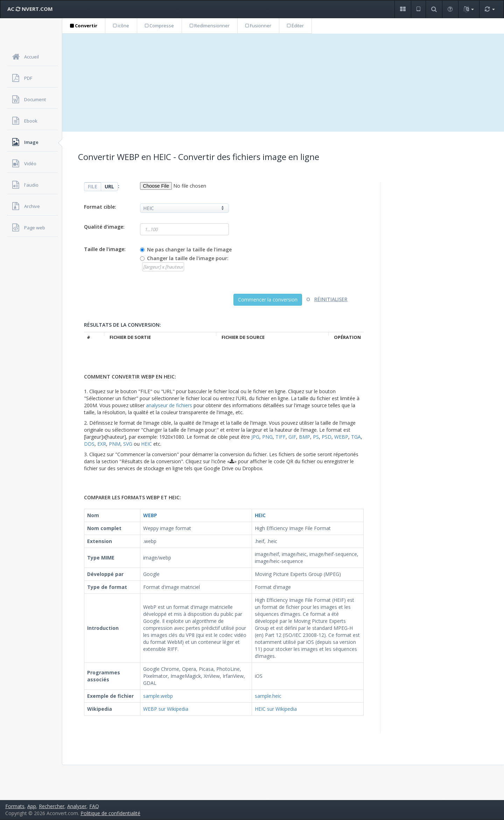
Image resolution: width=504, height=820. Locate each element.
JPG (255, 437)
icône (121, 26)
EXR (102, 444)
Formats (15, 806)
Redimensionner (210, 26)
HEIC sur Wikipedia (276, 709)
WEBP (341, 437)
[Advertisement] (283, 83)
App (32, 806)
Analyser (77, 806)
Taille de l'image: (105, 249)
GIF (292, 437)
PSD (327, 437)
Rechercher (52, 806)
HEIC (146, 444)
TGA (356, 437)
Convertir (84, 26)
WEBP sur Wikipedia (166, 709)
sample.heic (268, 696)
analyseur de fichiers (169, 405)
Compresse (159, 26)
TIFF (281, 437)
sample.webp (158, 696)
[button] (403, 9)
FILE (93, 186)
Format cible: (100, 207)
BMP (304, 437)
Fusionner (258, 26)
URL (109, 186)
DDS (89, 444)
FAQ (94, 806)
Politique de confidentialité (110, 813)
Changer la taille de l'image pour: (188, 258)
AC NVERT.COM (30, 9)
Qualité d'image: (104, 227)
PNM (115, 444)
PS (316, 437)
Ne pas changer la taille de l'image (189, 249)
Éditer (295, 26)
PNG (267, 437)
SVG (128, 444)
